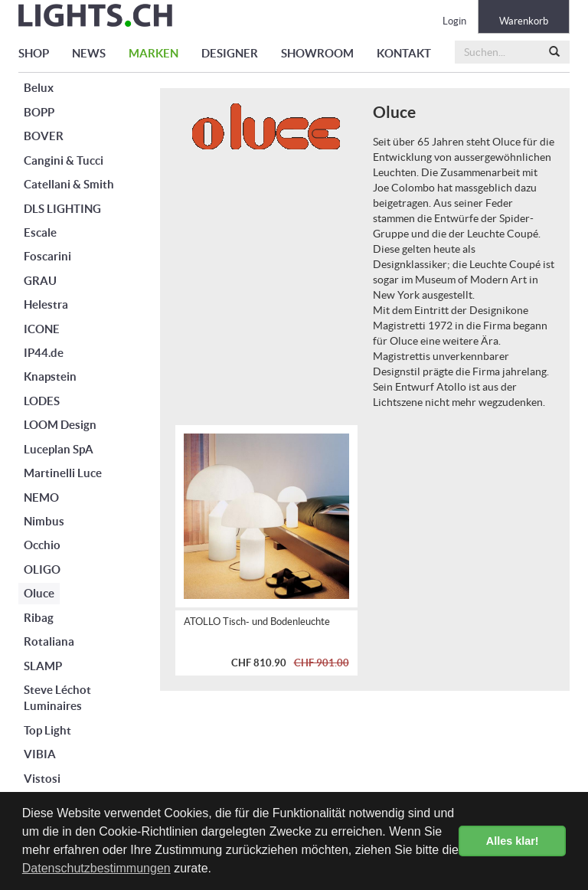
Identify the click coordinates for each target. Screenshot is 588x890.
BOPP (39, 112)
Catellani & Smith (69, 184)
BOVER (44, 136)
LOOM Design (60, 425)
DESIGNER (230, 53)
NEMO (41, 497)
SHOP (34, 53)
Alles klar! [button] (513, 841)
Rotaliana (49, 641)
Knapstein (50, 376)
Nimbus (44, 521)
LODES (42, 401)
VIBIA (40, 754)
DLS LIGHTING (62, 209)
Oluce (39, 593)
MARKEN (154, 53)
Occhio (42, 545)
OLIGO (42, 569)
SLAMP (43, 666)
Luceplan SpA (59, 449)
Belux (39, 88)
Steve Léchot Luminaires (57, 698)
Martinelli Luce (63, 473)
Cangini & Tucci (64, 160)
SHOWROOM (317, 53)
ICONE (42, 329)
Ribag (39, 618)
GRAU (40, 281)
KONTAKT (404, 53)
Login (454, 21)
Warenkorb (524, 21)
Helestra (46, 304)
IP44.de (44, 353)
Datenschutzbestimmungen (96, 868)
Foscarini (47, 256)
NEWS (89, 53)
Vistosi (42, 779)
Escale (40, 232)
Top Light (47, 730)
